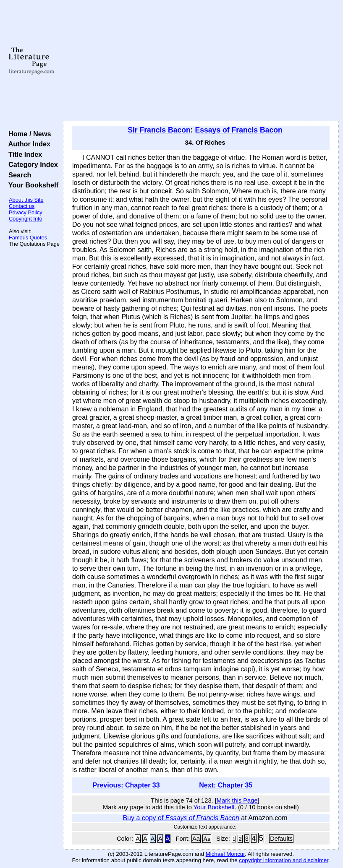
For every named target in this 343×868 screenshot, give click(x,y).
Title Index (23, 154)
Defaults (281, 839)
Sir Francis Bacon (159, 130)
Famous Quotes (28, 238)
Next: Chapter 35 (226, 785)
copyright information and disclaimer (284, 860)
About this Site (26, 200)
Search (18, 175)
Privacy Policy (26, 212)
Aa (196, 839)
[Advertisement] (201, 61)
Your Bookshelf (31, 185)
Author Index (27, 144)
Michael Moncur (225, 854)
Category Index (31, 164)
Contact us (22, 206)
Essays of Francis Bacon (239, 130)
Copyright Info (26, 219)
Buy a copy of (181, 818)
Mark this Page (237, 800)
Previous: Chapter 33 (126, 785)
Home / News (28, 134)
